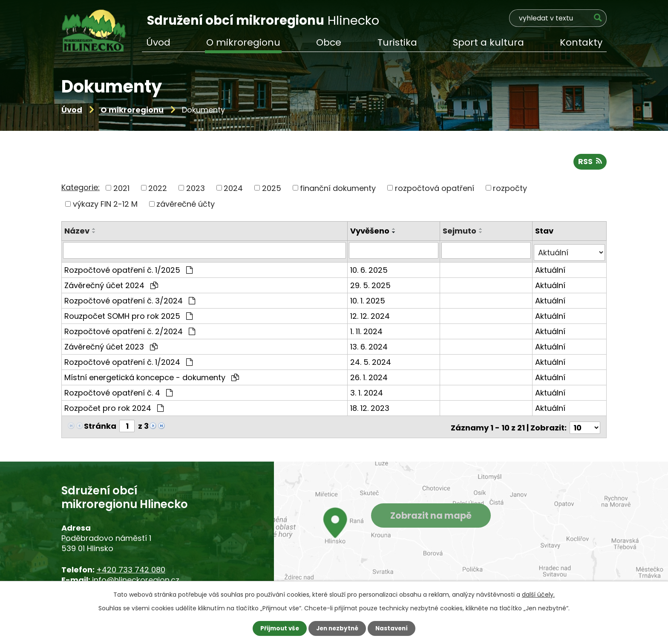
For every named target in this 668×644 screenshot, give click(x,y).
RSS (590, 163)
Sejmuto (460, 232)
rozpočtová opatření (435, 189)
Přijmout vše (278, 628)
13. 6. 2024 (370, 346)
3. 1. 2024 (367, 392)
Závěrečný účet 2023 (111, 346)
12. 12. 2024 (371, 315)
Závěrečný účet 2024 (111, 284)
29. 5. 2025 (371, 284)
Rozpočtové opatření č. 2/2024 (130, 331)
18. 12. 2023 (371, 407)
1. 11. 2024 (367, 331)
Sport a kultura (488, 42)
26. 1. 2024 (370, 377)
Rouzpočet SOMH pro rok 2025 (128, 315)
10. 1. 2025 (369, 300)
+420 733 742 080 (131, 567)
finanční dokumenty (338, 189)
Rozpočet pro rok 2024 (114, 407)
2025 (272, 189)
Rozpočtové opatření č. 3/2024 (130, 300)
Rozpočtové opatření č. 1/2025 (128, 269)
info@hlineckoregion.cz (136, 577)
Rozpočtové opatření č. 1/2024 (128, 361)
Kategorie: (81, 189)
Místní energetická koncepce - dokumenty (152, 377)
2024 (233, 189)
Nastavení (394, 628)
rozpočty (510, 189)
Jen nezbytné (337, 628)
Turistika (397, 42)
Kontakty (581, 42)
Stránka (100, 425)
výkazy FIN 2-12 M (105, 205)
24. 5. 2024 (371, 361)
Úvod (72, 110)
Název (77, 232)
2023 (196, 189)
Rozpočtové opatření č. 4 (118, 392)
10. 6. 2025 (370, 269)
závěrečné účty (186, 205)
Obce (329, 42)
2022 (158, 189)
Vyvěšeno (371, 232)
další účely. (538, 594)
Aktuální (551, 269)
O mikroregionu (132, 110)
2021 (121, 189)
